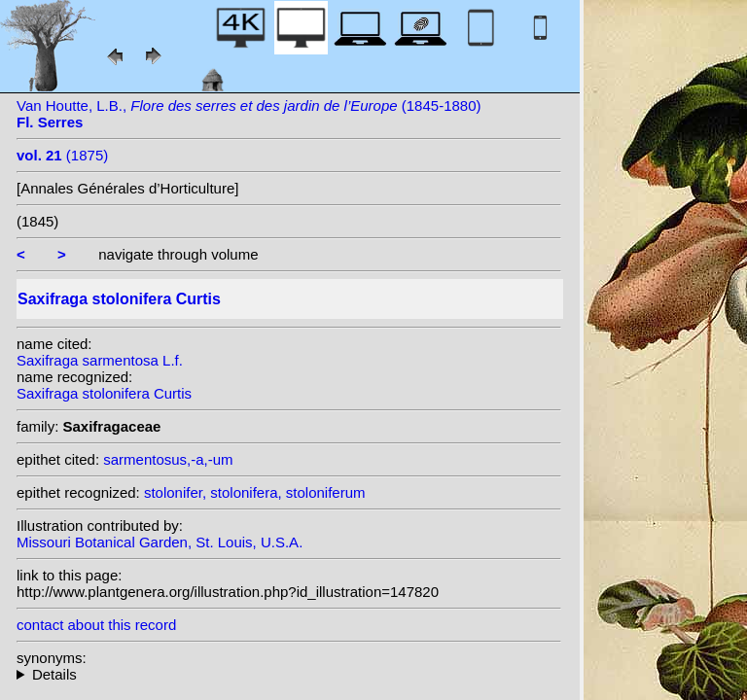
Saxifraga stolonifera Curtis (104, 393)
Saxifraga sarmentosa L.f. (100, 360)
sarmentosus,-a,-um (168, 459)
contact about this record (96, 625)
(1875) (62, 155)
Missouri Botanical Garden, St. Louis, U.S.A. (160, 542)
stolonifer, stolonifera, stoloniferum (255, 492)
